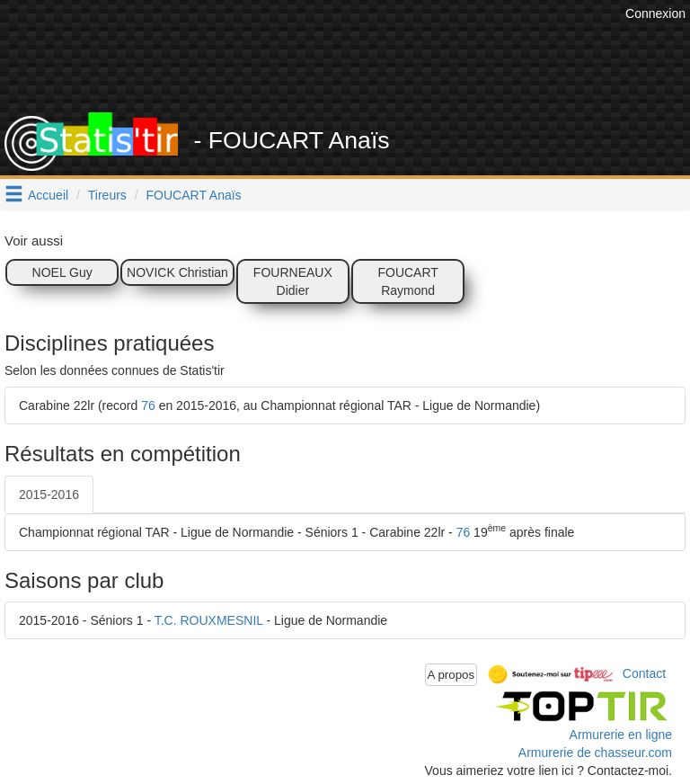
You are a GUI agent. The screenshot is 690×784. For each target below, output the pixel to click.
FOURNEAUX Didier (293, 281)
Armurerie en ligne (621, 735)
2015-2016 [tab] (49, 494)
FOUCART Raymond (407, 281)
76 (148, 405)
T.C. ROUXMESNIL (209, 620)
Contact (644, 673)
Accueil (48, 195)
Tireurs (107, 195)
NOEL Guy (62, 272)
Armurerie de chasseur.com (595, 753)
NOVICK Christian (177, 272)
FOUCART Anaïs (194, 195)
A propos (451, 675)
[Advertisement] (358, 67)
